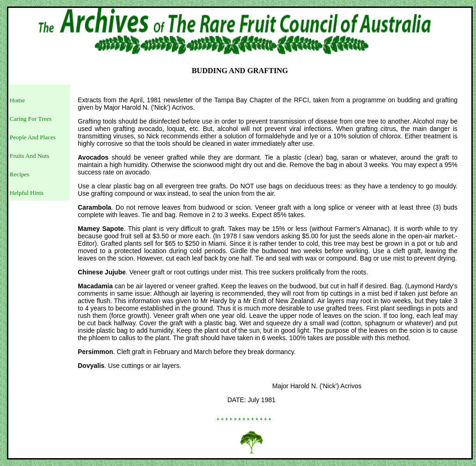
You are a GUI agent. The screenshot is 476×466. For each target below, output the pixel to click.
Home (17, 100)
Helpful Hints (27, 193)
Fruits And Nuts (29, 156)
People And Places (33, 137)
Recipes (19, 174)
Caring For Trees (31, 119)
